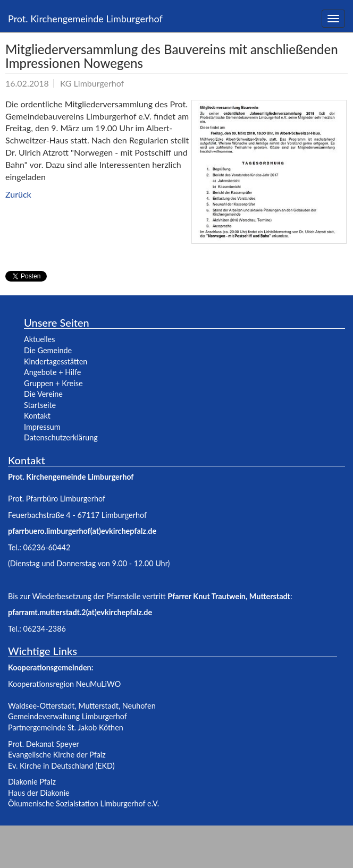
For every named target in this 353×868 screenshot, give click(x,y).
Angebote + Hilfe (52, 372)
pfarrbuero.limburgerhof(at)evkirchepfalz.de (82, 531)
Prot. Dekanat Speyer (44, 744)
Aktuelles (39, 339)
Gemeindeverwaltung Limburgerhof (68, 716)
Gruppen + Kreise (53, 383)
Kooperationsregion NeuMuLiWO (64, 684)
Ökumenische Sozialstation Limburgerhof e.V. (83, 803)
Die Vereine (43, 394)
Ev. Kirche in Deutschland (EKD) (61, 766)
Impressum (42, 427)
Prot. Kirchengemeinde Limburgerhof (85, 19)
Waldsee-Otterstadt (41, 706)
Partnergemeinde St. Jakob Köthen (66, 727)
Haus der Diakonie (39, 793)
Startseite (40, 405)
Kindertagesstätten (56, 361)
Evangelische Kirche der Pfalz (57, 755)
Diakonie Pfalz (32, 782)
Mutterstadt (98, 706)
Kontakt (37, 416)
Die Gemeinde (48, 350)
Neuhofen (139, 706)
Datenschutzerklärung (61, 437)
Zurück (18, 194)
